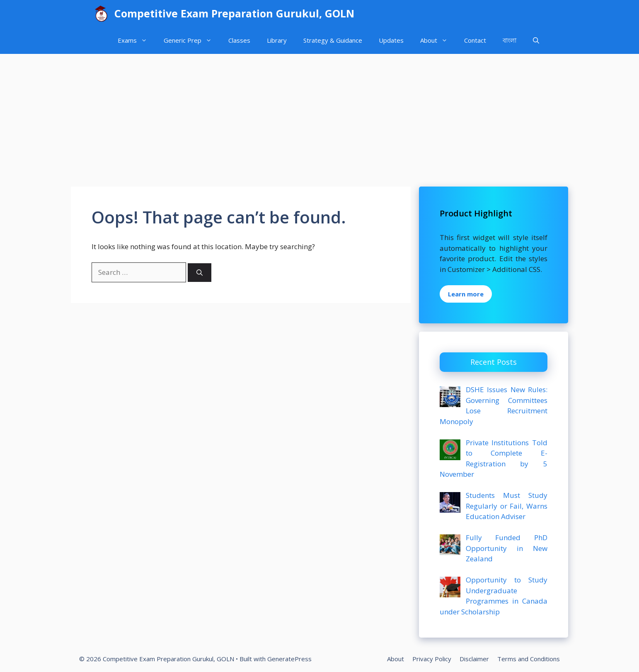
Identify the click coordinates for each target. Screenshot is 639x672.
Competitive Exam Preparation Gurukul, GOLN (234, 13)
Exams (137, 40)
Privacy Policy (432, 659)
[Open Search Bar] (536, 40)
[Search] (200, 273)
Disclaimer (474, 659)
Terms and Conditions (529, 659)
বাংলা (510, 40)
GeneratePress (289, 659)
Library (277, 40)
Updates (391, 40)
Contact (475, 40)
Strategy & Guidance (333, 40)
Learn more (466, 294)
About (438, 40)
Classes (239, 40)
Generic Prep (192, 40)
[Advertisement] (319, 116)
